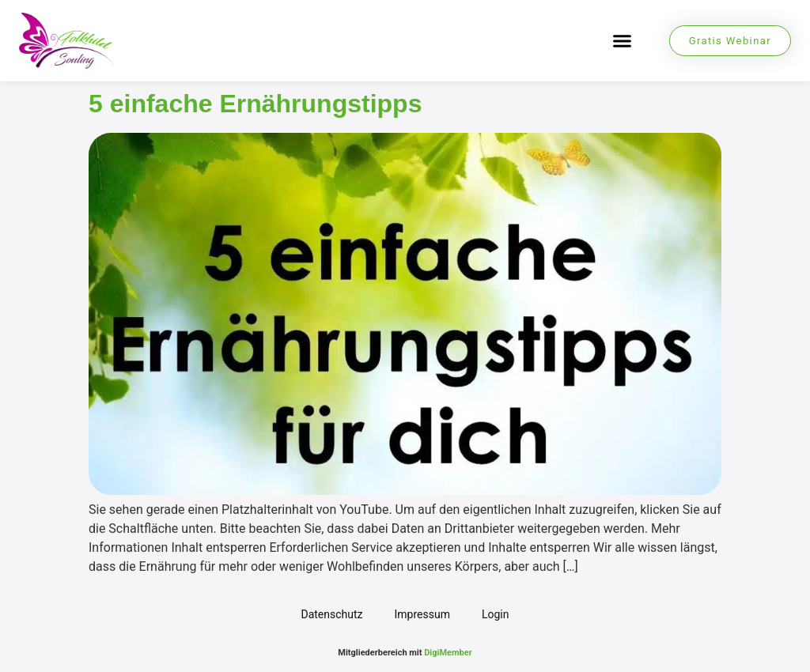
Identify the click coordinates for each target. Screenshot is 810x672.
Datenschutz (331, 614)
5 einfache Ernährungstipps (255, 104)
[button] (622, 41)
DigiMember (448, 653)
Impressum (422, 614)
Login (496, 614)
